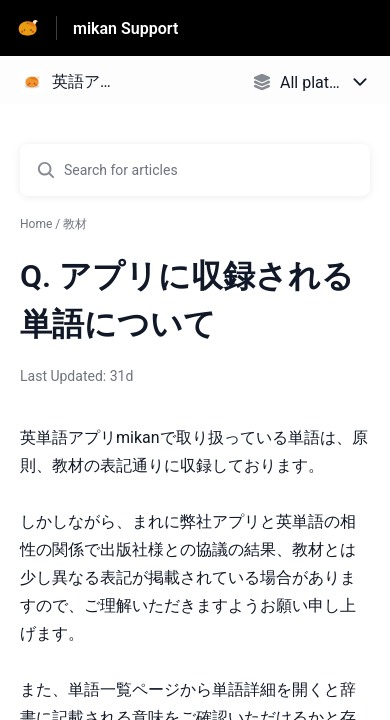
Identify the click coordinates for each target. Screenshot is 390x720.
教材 (75, 224)
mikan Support (125, 28)
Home (36, 224)
